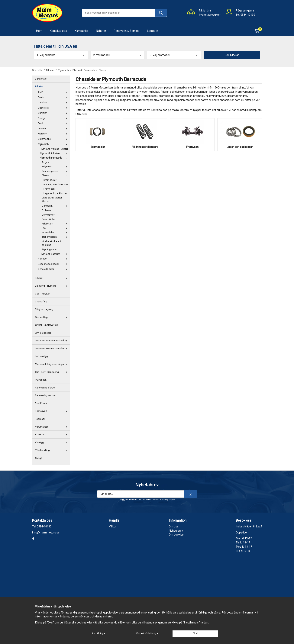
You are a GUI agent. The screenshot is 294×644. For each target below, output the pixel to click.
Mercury (53, 134)
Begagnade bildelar (53, 264)
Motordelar (55, 233)
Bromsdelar (50, 180)
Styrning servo (50, 250)
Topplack (40, 419)
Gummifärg (52, 317)
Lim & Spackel (43, 333)
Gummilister (48, 219)
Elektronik (55, 206)
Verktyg (52, 443)
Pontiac (53, 259)
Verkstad (52, 435)
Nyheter (101, 31)
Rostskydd (52, 411)
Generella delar (53, 269)
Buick (53, 97)
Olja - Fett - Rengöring (52, 372)
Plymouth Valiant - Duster (54, 149)
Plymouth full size (54, 153)
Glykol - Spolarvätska (47, 325)
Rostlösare (41, 403)
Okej (195, 633)
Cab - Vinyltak (43, 294)
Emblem (46, 210)
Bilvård (52, 278)
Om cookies (176, 535)
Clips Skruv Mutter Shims (52, 200)
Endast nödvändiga (147, 633)
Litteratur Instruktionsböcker (52, 341)
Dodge (53, 118)
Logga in (152, 31)
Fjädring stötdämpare (56, 185)
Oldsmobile (53, 139)
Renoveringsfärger (45, 388)
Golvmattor (48, 215)
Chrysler (53, 113)
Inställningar (99, 633)
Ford (53, 123)
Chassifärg (41, 302)
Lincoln (53, 129)
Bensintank (41, 79)
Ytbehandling (52, 450)
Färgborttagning (44, 309)
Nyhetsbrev (176, 531)
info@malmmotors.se (46, 533)
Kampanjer (81, 31)
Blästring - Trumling (52, 286)
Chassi (55, 175)
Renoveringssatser (45, 395)
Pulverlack (41, 380)
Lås (55, 228)
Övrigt (38, 458)
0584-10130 (248, 15)
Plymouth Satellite (54, 254)
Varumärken (52, 427)
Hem (39, 31)
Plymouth (53, 144)
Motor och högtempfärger (52, 364)
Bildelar (52, 87)
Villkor (113, 526)
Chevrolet (53, 108)
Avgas (45, 162)
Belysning (55, 167)
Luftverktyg (41, 356)
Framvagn (49, 189)
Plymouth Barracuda (54, 158)
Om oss (174, 526)
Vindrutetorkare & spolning (51, 243)
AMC (53, 92)
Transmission (55, 237)
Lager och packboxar (55, 193)
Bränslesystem (55, 171)
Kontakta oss (58, 31)
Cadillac (53, 103)
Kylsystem (55, 224)
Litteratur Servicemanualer (52, 349)
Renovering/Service (126, 31)
